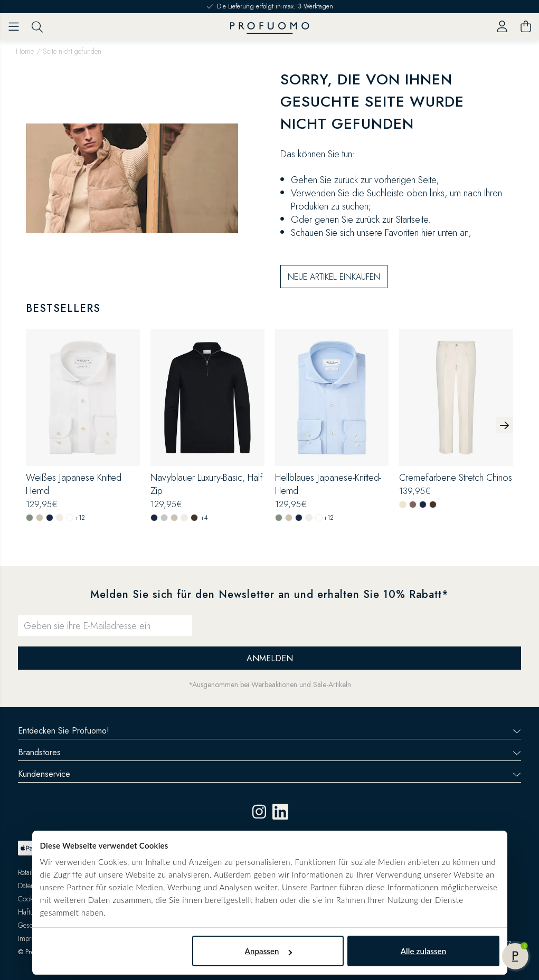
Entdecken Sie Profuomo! (269, 731)
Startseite (412, 220)
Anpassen (268, 951)
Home (25, 51)
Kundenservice (269, 774)
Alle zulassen (423, 951)
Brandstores (269, 752)
